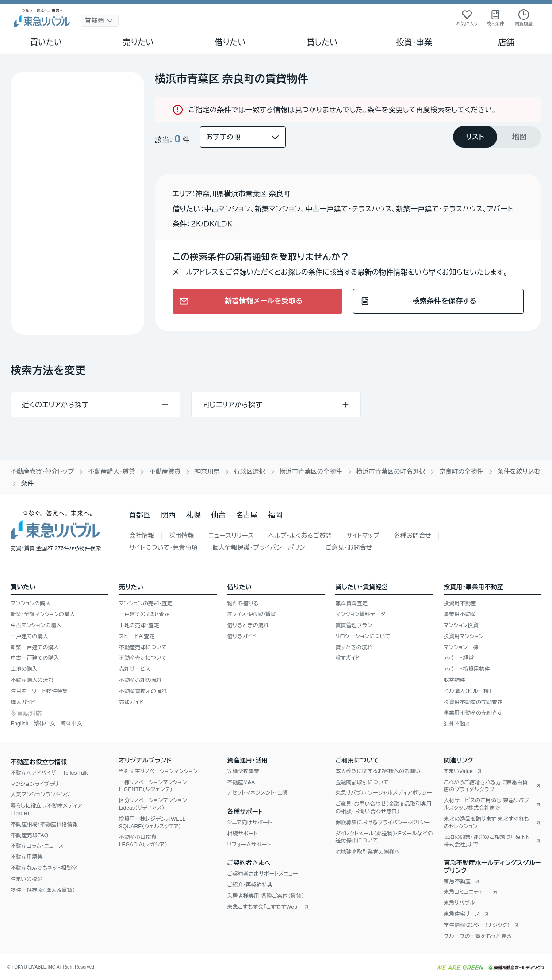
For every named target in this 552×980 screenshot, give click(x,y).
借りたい (230, 42)
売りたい (138, 42)
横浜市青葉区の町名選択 (391, 471)
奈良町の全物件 (461, 471)
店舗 (506, 42)
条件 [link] (27, 483)
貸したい (322, 42)
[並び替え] (243, 137)
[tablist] (497, 137)
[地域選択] (100, 21)
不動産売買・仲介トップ (42, 471)
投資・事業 (414, 42)
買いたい (46, 42)
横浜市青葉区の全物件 (311, 471)
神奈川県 (207, 471)
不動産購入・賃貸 (111, 471)
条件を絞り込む (519, 471)
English (19, 724)
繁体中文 (44, 724)
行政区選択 (250, 471)
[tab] (475, 137)
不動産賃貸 (165, 471)
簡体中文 (71, 724)
